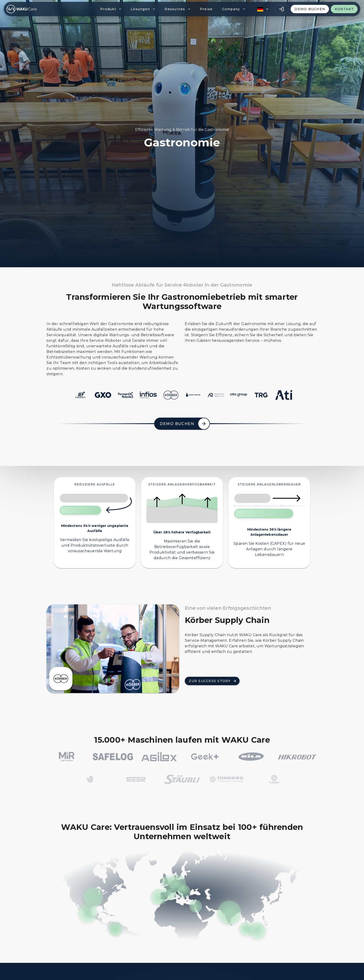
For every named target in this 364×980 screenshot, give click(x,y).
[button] (262, 9)
